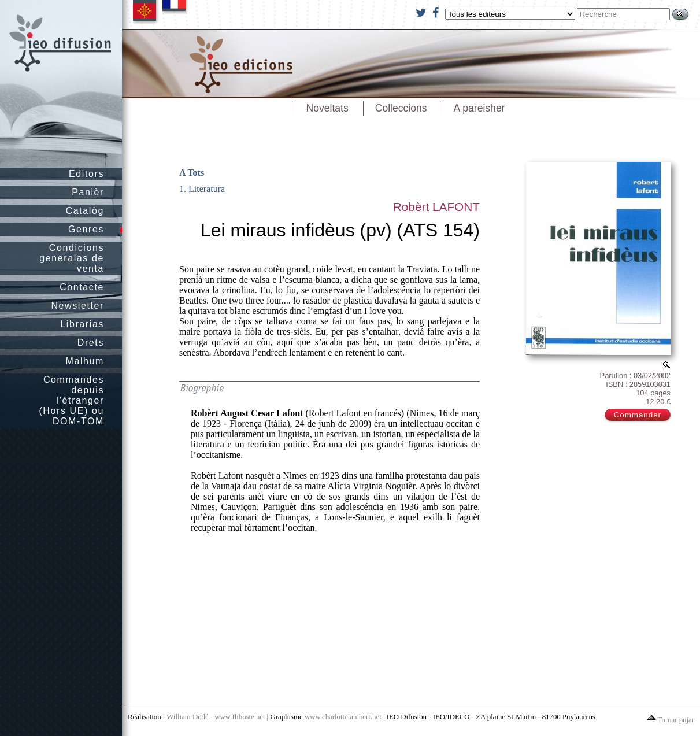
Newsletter (77, 306)
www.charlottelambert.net (343, 717)
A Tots (192, 173)
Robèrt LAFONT (436, 207)
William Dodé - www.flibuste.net (216, 717)
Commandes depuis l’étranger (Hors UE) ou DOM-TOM (71, 400)
